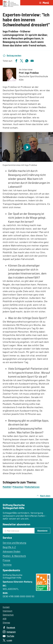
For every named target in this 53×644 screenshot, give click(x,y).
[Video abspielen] (27, 147)
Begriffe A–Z (9, 547)
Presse (6, 560)
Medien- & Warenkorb (14, 556)
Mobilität (7, 487)
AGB (5, 619)
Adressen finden (12, 551)
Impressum (7, 611)
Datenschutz (8, 615)
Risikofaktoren (32, 487)
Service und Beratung (14, 543)
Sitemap (6, 622)
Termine (7, 565)
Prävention (18, 487)
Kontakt (6, 607)
